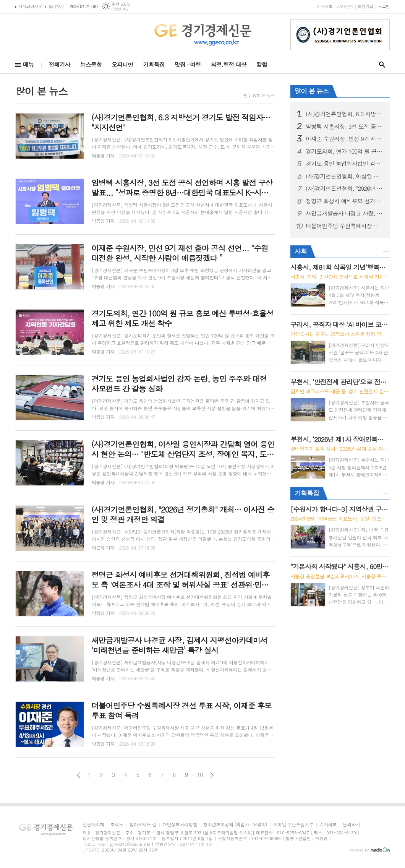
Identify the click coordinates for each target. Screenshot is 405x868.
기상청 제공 (120, 9)
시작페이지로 (30, 6)
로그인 (384, 6)
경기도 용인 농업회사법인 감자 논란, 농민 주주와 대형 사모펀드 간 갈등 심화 (345, 164)
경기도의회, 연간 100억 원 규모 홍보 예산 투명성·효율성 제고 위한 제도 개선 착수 (345, 151)
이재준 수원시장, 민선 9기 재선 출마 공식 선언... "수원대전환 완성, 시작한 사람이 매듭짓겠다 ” (345, 139)
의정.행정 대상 (229, 64)
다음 (212, 775)
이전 (79, 775)
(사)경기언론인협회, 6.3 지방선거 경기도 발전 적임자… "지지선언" (345, 114)
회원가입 (365, 6)
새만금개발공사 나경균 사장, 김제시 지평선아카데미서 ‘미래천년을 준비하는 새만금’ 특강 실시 (345, 213)
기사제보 (325, 6)
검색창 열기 (382, 65)
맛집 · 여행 (188, 64)
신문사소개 (93, 825)
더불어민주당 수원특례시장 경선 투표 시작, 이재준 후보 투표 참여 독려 (345, 226)
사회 (301, 251)
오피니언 (122, 64)
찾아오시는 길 (143, 825)
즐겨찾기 (56, 6)
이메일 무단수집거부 (293, 825)
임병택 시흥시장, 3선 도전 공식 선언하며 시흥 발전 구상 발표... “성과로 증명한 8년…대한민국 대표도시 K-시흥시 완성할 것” (345, 127)
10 (200, 775)
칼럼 (262, 64)
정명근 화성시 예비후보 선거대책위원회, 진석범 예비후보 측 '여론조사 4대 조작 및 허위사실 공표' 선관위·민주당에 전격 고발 (345, 201)
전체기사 (59, 64)
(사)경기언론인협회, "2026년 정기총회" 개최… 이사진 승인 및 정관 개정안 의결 (345, 188)
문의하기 (351, 825)
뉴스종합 (91, 64)
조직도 (117, 825)
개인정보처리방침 (180, 825)
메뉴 (28, 64)
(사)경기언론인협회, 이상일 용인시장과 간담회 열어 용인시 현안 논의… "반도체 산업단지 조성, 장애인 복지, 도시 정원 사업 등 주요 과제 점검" (345, 176)
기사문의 (345, 6)
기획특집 (154, 64)
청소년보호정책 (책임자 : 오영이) (235, 825)
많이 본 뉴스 (264, 95)
